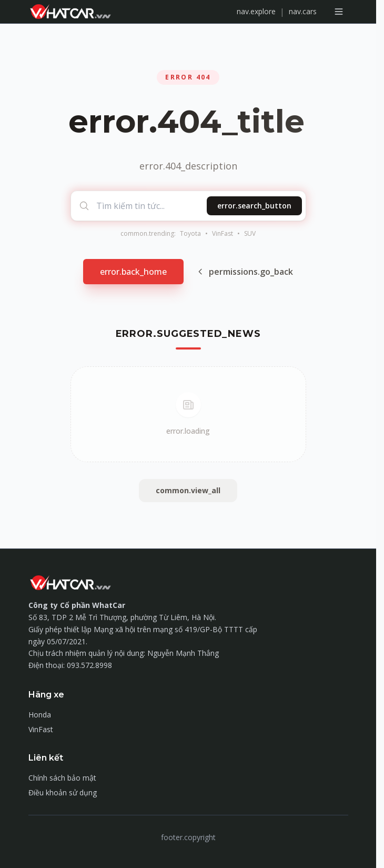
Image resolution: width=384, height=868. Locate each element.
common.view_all (188, 490)
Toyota (190, 234)
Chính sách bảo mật (62, 778)
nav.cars (303, 11)
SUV (250, 234)
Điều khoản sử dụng (63, 792)
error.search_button (254, 206)
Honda (40, 715)
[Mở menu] (339, 12)
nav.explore (256, 11)
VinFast (223, 234)
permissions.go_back (245, 272)
